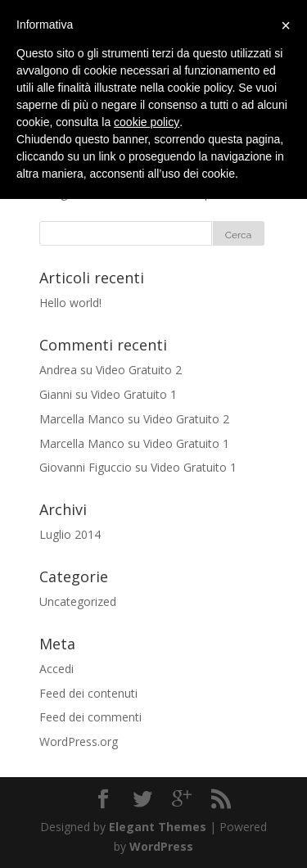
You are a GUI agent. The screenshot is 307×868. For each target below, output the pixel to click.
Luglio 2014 (70, 534)
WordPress (161, 846)
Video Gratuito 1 (134, 394)
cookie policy (147, 122)
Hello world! (70, 303)
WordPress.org (79, 741)
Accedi (56, 669)
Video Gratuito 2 (139, 370)
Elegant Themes (158, 827)
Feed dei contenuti (88, 693)
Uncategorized (78, 601)
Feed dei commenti (90, 717)
